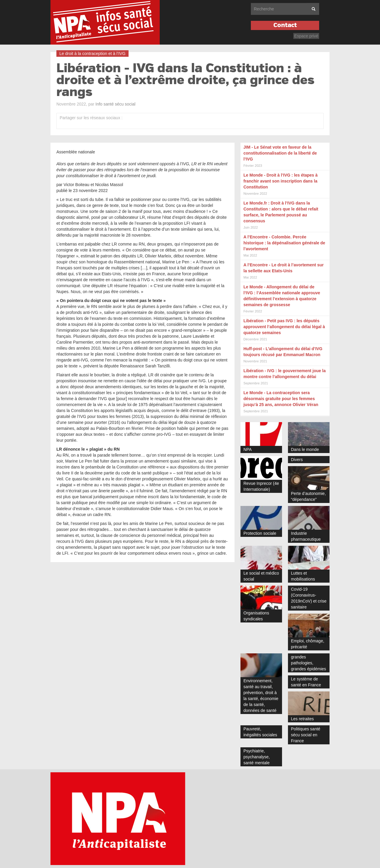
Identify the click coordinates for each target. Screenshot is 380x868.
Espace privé (306, 36)
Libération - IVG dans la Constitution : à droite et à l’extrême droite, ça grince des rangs (185, 80)
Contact (285, 25)
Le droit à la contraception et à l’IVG (92, 54)
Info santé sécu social (116, 104)
